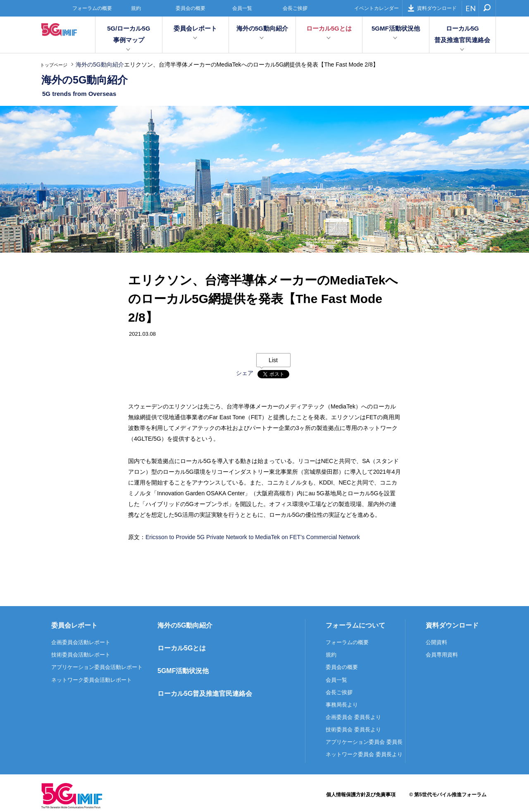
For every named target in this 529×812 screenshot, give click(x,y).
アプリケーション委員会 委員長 (364, 742)
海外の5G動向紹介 (262, 28)
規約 (136, 8)
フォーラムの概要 (92, 8)
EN (471, 8)
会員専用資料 (442, 655)
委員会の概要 (191, 8)
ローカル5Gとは (329, 28)
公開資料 (436, 642)
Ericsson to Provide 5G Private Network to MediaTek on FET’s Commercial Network (253, 537)
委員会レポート (195, 28)
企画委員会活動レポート (81, 642)
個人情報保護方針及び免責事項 (361, 795)
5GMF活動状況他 (396, 28)
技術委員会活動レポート (81, 655)
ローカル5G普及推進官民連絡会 (462, 34)
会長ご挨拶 (295, 8)
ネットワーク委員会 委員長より (364, 754)
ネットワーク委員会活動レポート (92, 680)
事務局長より (342, 705)
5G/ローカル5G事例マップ (129, 34)
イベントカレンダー (376, 8)
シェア (245, 373)
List (273, 360)
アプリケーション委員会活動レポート (97, 667)
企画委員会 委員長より (353, 717)
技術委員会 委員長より (353, 730)
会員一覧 (242, 8)
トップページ (54, 65)
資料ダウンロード (432, 8)
